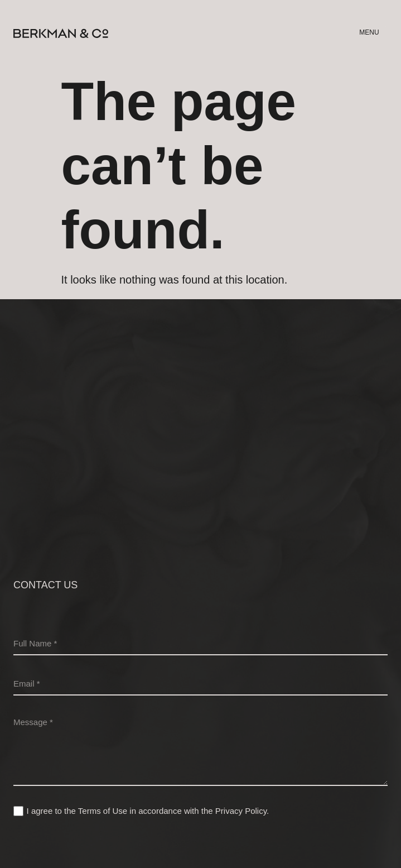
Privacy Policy (241, 811)
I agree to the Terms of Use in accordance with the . (148, 811)
